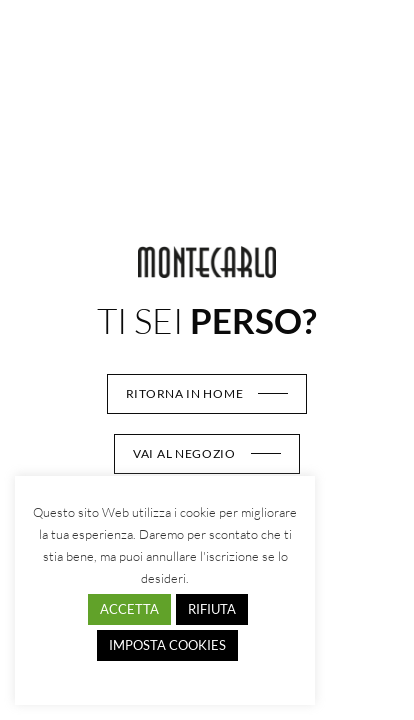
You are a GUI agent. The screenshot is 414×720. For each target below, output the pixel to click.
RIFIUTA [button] (212, 609)
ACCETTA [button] (129, 609)
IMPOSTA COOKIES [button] (167, 645)
